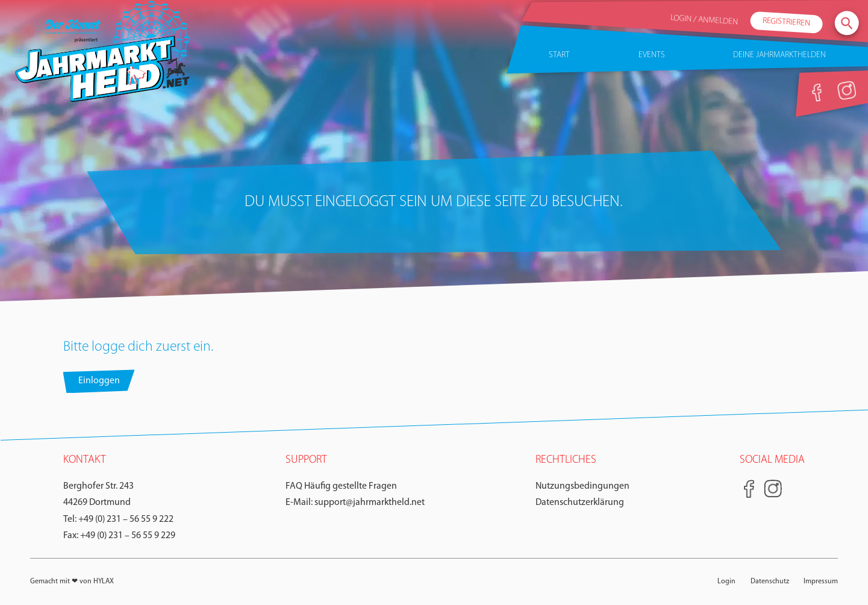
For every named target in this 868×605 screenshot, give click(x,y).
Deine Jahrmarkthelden (779, 55)
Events (652, 55)
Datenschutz (770, 581)
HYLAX (104, 581)
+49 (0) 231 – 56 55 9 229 (128, 536)
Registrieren (786, 22)
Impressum (821, 581)
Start (559, 55)
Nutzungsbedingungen (582, 486)
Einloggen (99, 381)
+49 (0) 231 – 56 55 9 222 (126, 519)
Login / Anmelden (704, 20)
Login (726, 581)
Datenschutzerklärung (580, 503)
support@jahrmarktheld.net (370, 503)
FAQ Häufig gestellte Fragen (341, 486)
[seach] (847, 23)
